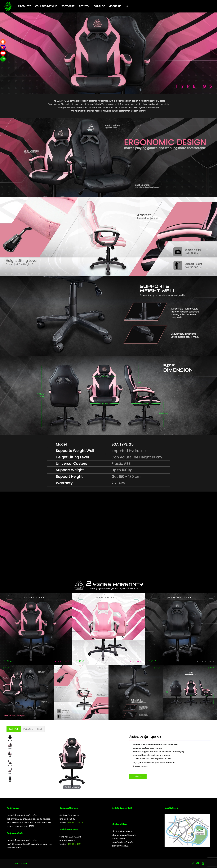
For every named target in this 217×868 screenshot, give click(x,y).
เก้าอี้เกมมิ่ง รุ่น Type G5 (145, 737)
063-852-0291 (74, 844)
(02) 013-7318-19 (75, 823)
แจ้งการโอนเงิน (118, 839)
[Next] (214, 54)
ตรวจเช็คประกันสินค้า (121, 846)
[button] (127, 6)
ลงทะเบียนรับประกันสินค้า (122, 842)
